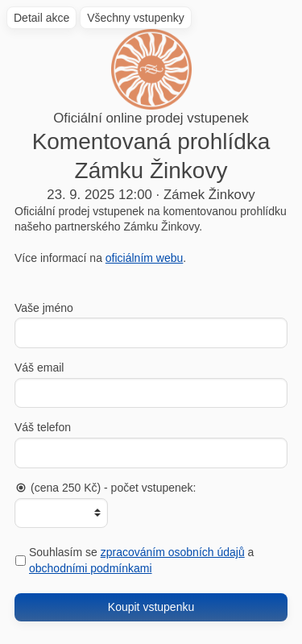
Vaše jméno (44, 308)
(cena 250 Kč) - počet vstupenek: (105, 488)
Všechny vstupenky (136, 18)
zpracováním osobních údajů (173, 552)
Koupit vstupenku (151, 607)
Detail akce (41, 18)
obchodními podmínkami (91, 568)
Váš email (39, 368)
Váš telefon (43, 427)
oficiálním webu (145, 258)
